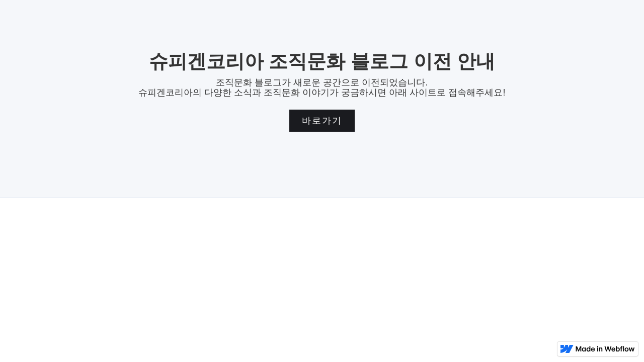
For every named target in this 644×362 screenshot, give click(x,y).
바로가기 (322, 121)
